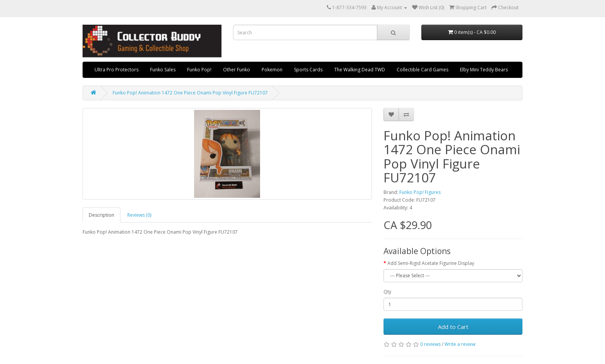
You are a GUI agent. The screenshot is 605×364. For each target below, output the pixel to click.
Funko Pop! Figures (420, 192)
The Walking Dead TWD (360, 70)
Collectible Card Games (422, 70)
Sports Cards (308, 70)
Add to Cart (453, 327)
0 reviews (430, 344)
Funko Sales (163, 70)
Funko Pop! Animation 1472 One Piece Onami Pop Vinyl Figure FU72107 (190, 93)
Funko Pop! (199, 70)
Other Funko (237, 70)
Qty (387, 292)
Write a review (460, 344)
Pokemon (272, 70)
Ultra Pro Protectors (117, 70)
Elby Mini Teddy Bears (484, 70)
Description (101, 215)
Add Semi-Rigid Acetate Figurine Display (431, 263)
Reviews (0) (139, 215)
